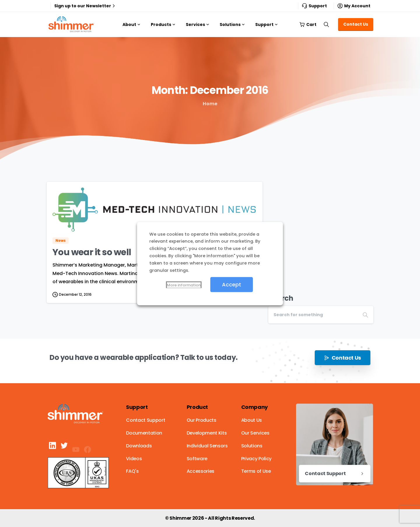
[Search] (313, 315)
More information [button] (184, 285)
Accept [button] (232, 284)
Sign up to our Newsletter (85, 6)
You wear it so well (92, 252)
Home (210, 104)
